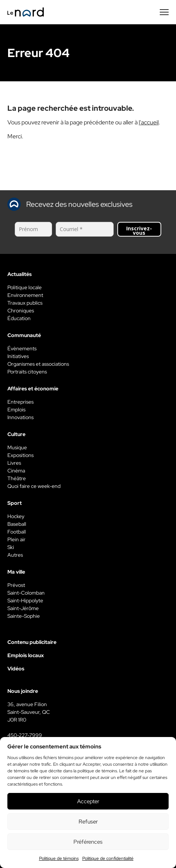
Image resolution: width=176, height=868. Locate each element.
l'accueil (149, 122)
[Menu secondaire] (164, 12)
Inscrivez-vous (139, 231)
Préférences (88, 842)
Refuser (88, 822)
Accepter (88, 801)
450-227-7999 (25, 735)
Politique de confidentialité (108, 858)
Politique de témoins (59, 858)
